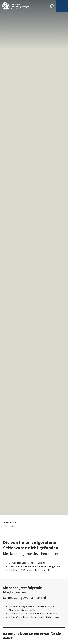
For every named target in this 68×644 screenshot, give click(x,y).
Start (6, 526)
